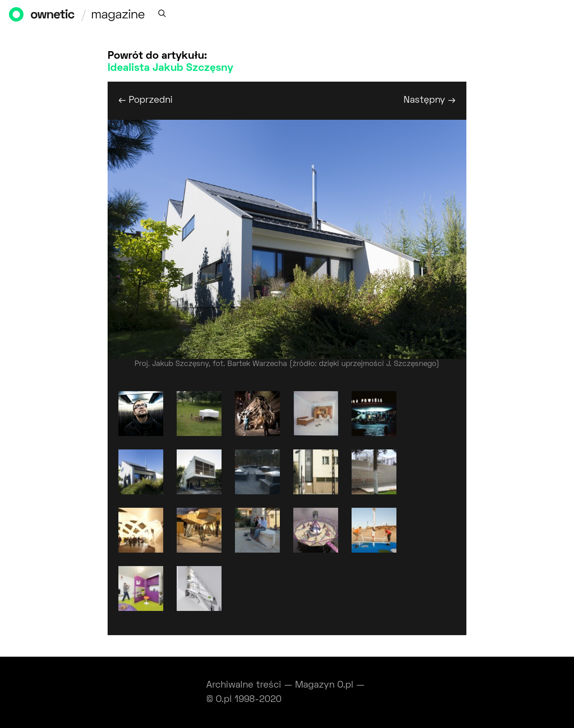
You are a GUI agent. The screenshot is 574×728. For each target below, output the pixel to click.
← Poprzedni (146, 100)
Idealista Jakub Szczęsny (170, 68)
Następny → (430, 100)
